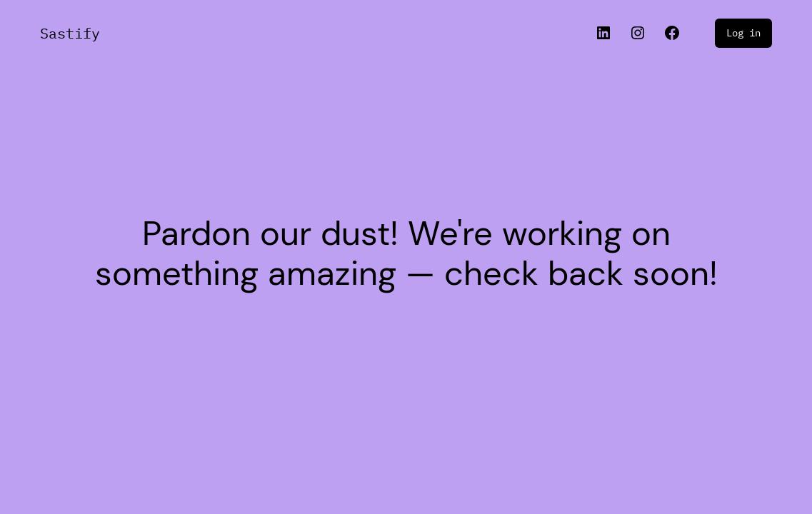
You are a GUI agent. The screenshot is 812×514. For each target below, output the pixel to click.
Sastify (70, 33)
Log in (743, 33)
